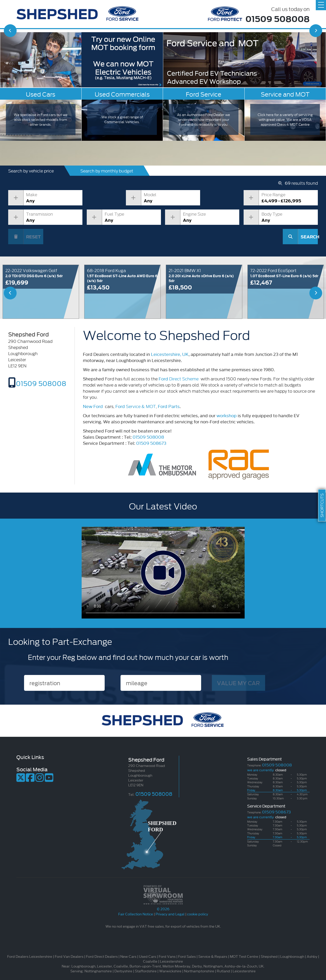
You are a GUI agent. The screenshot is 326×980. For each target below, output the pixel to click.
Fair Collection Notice (136, 914)
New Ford (93, 406)
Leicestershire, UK (170, 354)
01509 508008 (278, 18)
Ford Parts (169, 406)
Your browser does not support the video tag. (163, 573)
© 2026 (163, 906)
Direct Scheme (179, 378)
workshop (227, 415)
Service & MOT (136, 406)
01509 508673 (151, 443)
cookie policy (198, 914)
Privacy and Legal (170, 914)
